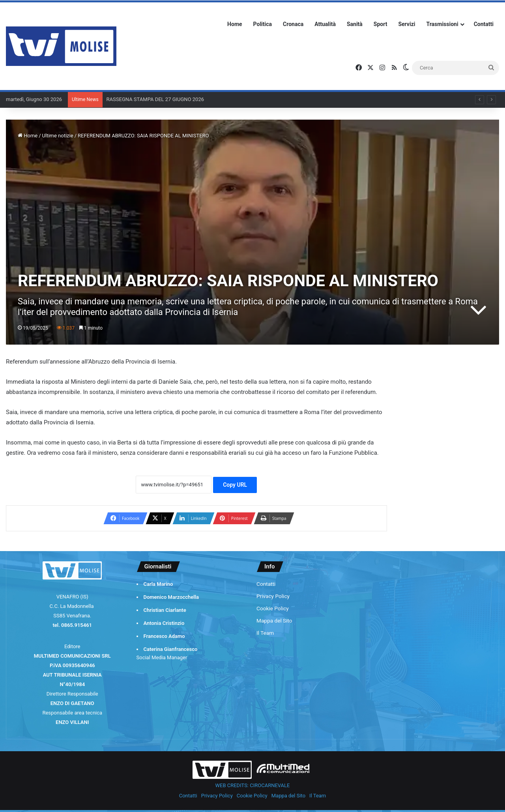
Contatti (484, 24)
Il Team (265, 633)
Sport (381, 24)
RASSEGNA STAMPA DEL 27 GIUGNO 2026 (155, 99)
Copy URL (235, 485)
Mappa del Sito (274, 621)
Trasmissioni (442, 24)
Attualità (325, 24)
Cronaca (293, 24)
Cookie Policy (273, 608)
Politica (263, 24)
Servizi (407, 24)
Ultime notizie (58, 136)
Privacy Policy (273, 596)
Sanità (355, 24)
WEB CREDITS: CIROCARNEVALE (253, 785)
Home (235, 24)
